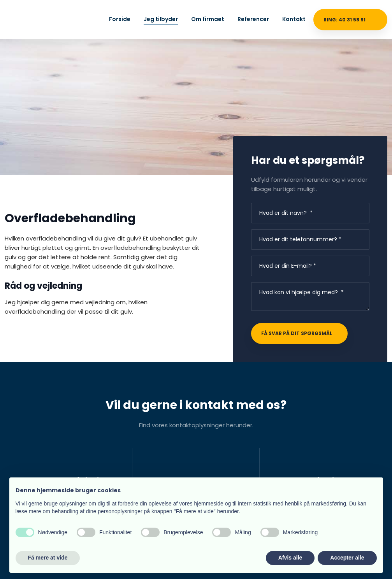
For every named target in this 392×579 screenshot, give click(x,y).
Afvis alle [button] (290, 558)
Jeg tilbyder (161, 19)
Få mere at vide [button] (48, 558)
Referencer (253, 19)
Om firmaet (208, 19)
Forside (120, 19)
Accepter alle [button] (347, 558)
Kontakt (294, 19)
